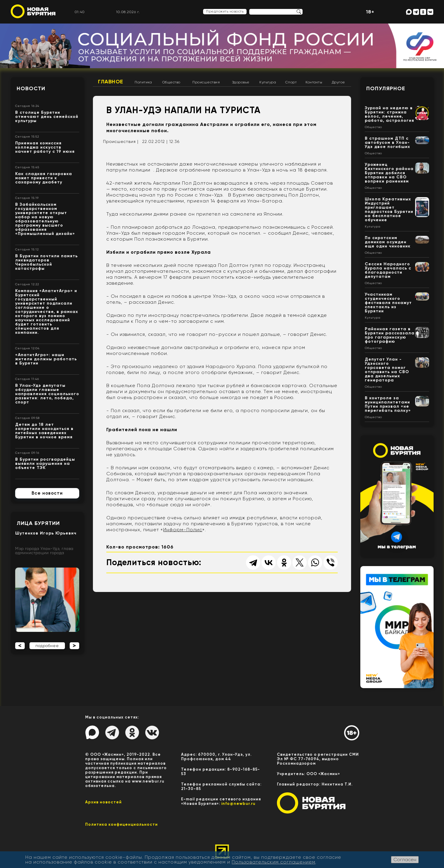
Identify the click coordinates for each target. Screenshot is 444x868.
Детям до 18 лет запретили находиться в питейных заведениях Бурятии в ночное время (44, 431)
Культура (268, 82)
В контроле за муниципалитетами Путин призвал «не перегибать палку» (388, 404)
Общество (171, 82)
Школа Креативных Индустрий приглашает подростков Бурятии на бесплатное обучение (389, 209)
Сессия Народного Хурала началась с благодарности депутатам (388, 270)
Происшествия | (121, 141)
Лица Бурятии (38, 523)
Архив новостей (103, 802)
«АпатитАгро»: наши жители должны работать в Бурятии (46, 359)
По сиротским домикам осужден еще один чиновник (388, 242)
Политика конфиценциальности (121, 824)
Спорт (291, 82)
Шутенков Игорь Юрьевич (46, 533)
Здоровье (241, 82)
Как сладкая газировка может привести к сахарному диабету (44, 178)
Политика (143, 82)
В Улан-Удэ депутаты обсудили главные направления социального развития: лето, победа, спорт (47, 394)
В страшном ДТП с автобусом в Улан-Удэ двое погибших (387, 142)
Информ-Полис (183, 530)
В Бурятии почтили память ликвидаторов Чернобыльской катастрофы (46, 262)
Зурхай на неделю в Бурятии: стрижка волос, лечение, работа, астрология (390, 114)
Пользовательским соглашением (274, 862)
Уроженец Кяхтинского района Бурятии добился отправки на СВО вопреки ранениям (389, 173)
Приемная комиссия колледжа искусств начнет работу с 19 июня (45, 147)
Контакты (314, 82)
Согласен (405, 860)
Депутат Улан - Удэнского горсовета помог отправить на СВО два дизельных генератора (387, 370)
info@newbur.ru (238, 804)
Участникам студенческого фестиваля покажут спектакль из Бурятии (388, 303)
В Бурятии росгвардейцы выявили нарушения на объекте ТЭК (45, 463)
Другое (338, 82)
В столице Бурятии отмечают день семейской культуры (47, 117)
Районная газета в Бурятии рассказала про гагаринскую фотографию (390, 335)
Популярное (386, 88)
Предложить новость (225, 11)
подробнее (47, 646)
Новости (31, 88)
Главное (111, 82)
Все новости (47, 493)
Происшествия (206, 82)
